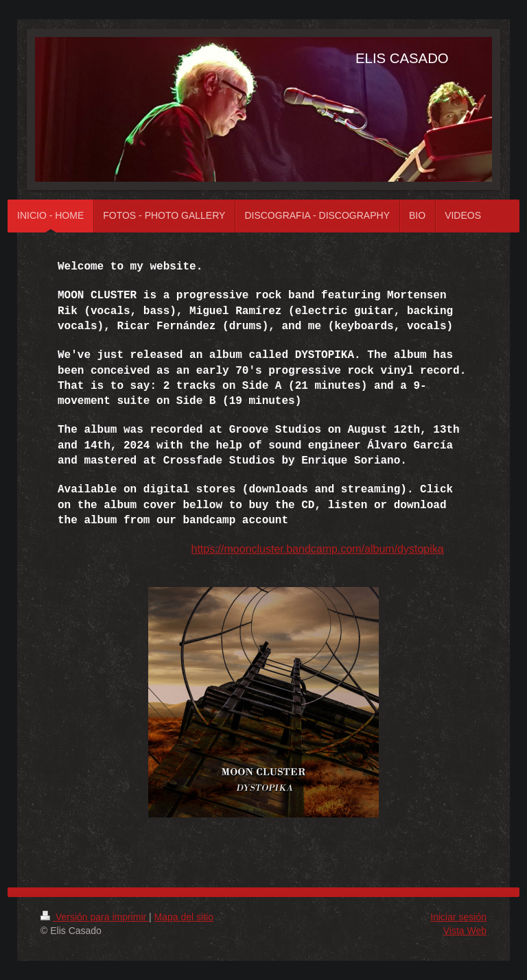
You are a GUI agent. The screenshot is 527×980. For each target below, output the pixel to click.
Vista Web (465, 931)
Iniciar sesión (458, 917)
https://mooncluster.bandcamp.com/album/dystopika (317, 549)
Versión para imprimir (95, 917)
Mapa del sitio (184, 917)
